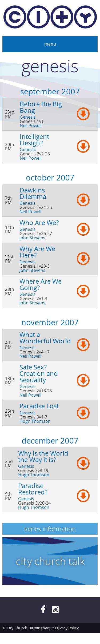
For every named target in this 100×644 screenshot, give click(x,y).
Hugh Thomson (35, 421)
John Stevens (32, 238)
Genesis (28, 117)
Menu (50, 44)
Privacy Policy (67, 628)
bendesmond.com (81, 639)
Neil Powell (31, 126)
